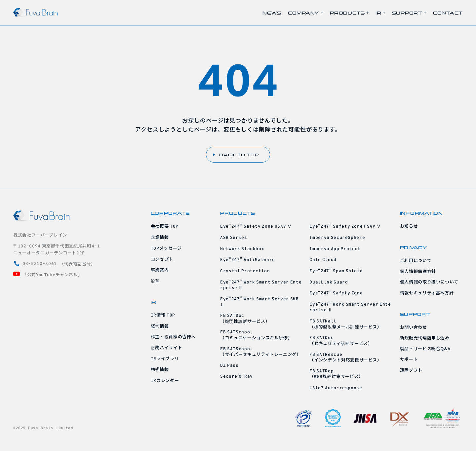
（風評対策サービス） (336, 374)
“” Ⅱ (259, 301)
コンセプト (162, 259)
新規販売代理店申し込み (425, 338)
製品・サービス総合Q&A (425, 348)
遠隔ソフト (411, 370)
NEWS (272, 13)
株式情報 (160, 369)
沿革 (155, 281)
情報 (163, 315)
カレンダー (165, 380)
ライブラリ (165, 358)
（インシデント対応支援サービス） (345, 357)
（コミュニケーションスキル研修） (256, 335)
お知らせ (409, 226)
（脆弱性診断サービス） (245, 318)
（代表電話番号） (54, 264)
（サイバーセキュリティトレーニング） (261, 351)
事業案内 (160, 270)
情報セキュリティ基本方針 (427, 293)
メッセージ (166, 248)
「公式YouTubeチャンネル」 (48, 274)
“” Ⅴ (256, 226)
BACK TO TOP (236, 155)
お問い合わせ (414, 327)
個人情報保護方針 (418, 271)
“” (248, 259)
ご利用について (416, 260)
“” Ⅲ (261, 285)
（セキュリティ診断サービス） (341, 340)
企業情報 (160, 237)
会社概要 (165, 226)
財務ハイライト (167, 347)
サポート (409, 359)
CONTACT (448, 13)
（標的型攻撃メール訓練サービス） (345, 324)
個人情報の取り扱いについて (429, 282)
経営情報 (160, 326)
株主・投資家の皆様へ (173, 337)
